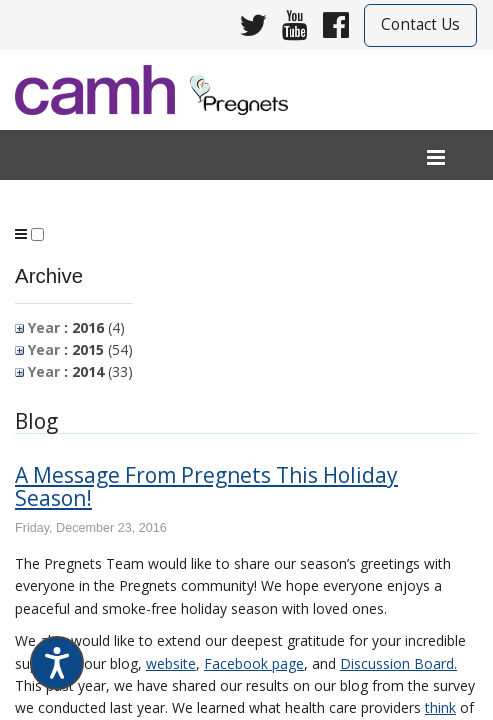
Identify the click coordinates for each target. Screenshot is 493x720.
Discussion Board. (398, 663)
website (171, 663)
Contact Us (420, 24)
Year (37, 327)
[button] (37, 234)
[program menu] (21, 234)
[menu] (436, 158)
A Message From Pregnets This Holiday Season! (206, 486)
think (440, 707)
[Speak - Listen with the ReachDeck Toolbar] (57, 663)
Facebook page (254, 663)
